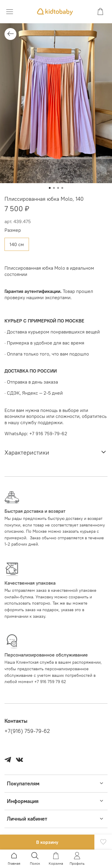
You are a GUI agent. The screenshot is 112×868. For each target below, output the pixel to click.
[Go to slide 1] (50, 188)
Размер (13, 230)
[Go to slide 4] (62, 188)
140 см (17, 244)
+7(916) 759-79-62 (27, 731)
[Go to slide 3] (58, 188)
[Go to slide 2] (54, 188)
